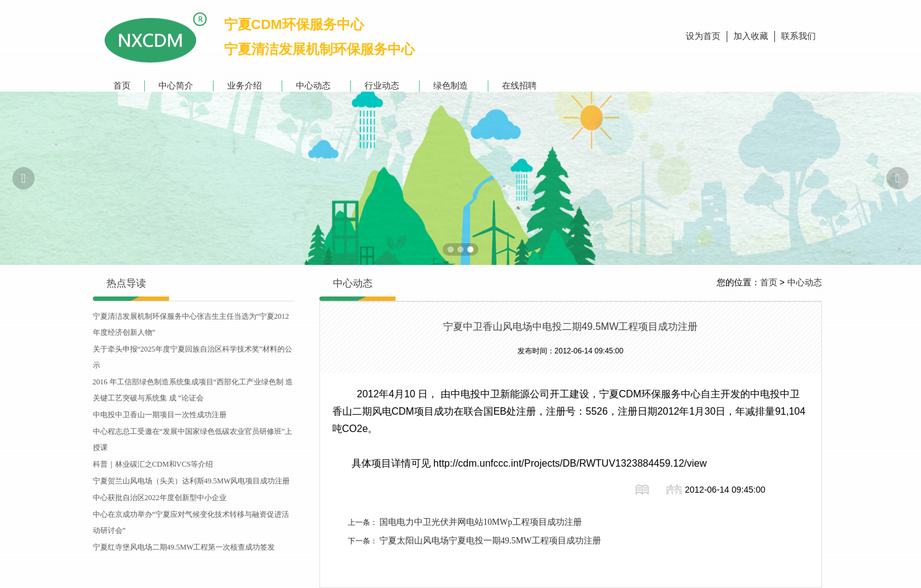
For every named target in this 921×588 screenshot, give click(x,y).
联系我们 (798, 36)
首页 (122, 86)
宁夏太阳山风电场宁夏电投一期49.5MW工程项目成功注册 (490, 541)
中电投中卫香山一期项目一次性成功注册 (160, 415)
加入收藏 (751, 36)
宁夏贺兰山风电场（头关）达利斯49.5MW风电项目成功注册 (192, 481)
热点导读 (126, 283)
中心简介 (179, 86)
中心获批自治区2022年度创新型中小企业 (160, 498)
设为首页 (703, 36)
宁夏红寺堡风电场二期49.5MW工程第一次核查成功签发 (184, 547)
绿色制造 (454, 86)
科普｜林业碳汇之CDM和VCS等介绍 (153, 464)
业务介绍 (248, 86)
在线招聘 (522, 86)
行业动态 (385, 86)
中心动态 (316, 86)
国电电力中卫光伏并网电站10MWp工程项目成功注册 (481, 522)
